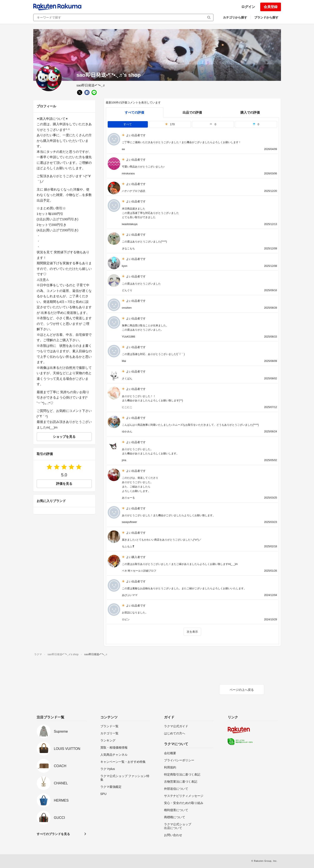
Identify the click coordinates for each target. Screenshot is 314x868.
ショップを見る (64, 437)
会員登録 (271, 7)
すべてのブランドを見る (53, 834)
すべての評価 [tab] (134, 112)
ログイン (248, 7)
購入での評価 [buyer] (250, 112)
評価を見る (64, 484)
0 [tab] (213, 124)
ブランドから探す (266, 17)
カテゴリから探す (235, 17)
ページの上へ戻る (242, 690)
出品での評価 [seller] (192, 112)
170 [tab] (170, 124)
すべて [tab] (128, 124)
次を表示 (192, 632)
